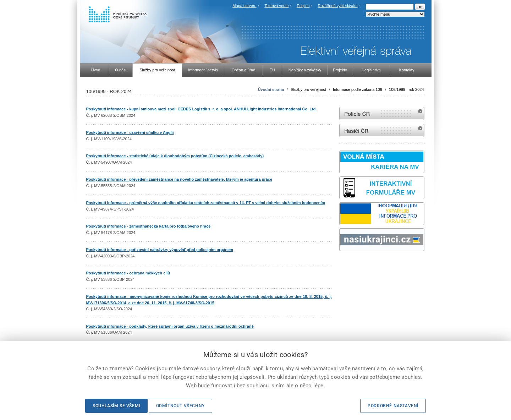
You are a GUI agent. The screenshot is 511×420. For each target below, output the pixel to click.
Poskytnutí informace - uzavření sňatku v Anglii (130, 132)
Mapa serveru (244, 6)
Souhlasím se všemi (116, 406)
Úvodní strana (271, 89)
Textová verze (276, 6)
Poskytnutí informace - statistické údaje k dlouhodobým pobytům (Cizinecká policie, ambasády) (175, 156)
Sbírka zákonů (340, 264)
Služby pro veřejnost (308, 89)
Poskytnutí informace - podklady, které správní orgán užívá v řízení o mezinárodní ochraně (170, 326)
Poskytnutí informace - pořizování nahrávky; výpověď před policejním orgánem (160, 250)
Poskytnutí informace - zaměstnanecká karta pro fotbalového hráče (149, 226)
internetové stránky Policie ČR (382, 113)
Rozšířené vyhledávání (338, 6)
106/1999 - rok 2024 (406, 89)
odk (343, 264)
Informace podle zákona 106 (358, 89)
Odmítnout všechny (180, 406)
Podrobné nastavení (393, 406)
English (303, 6)
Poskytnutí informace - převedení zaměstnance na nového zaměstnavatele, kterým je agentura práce (179, 179)
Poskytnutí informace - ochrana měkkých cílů (128, 273)
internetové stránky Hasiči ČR (382, 130)
